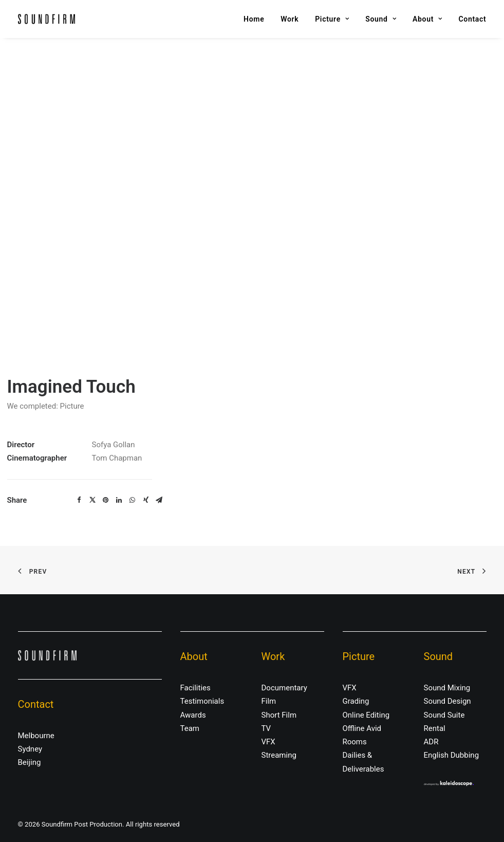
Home (254, 19)
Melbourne (36, 736)
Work (290, 19)
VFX (268, 742)
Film (269, 701)
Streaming (279, 755)
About (427, 19)
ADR (431, 742)
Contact (472, 19)
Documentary (284, 688)
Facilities (195, 688)
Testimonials (202, 701)
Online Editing (366, 715)
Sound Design (447, 701)
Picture (332, 19)
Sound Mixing (447, 688)
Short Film (279, 715)
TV (266, 728)
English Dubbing (452, 755)
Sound (381, 19)
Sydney (30, 749)
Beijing (30, 762)
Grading (356, 701)
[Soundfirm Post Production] (46, 19)
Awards (193, 715)
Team (190, 728)
